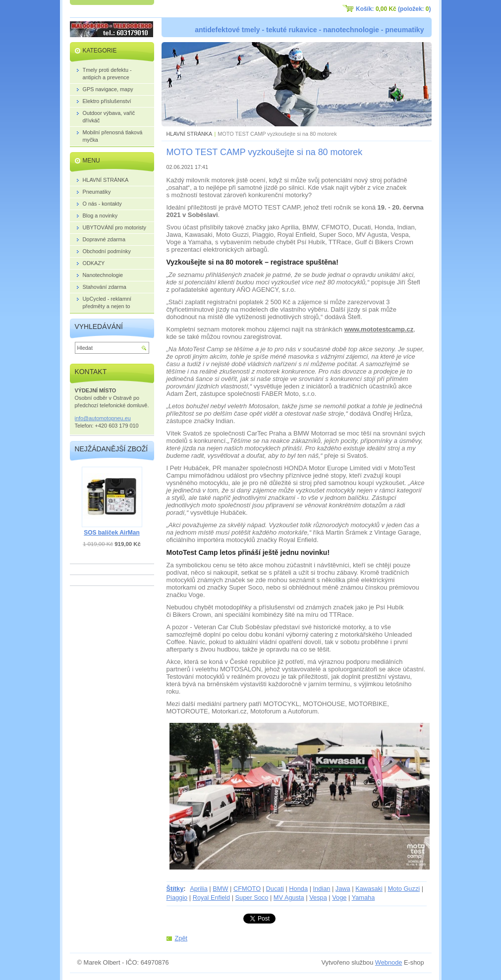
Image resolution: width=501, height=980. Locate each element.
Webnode (389, 962)
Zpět (181, 938)
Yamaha (363, 898)
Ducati (275, 889)
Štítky (175, 889)
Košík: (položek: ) (393, 9)
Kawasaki (369, 889)
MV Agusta (289, 898)
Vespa (318, 898)
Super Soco (252, 898)
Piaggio (177, 898)
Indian (322, 889)
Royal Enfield (211, 898)
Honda (298, 889)
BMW (220, 889)
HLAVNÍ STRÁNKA (190, 134)
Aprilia (199, 889)
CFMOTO (247, 889)
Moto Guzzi (404, 889)
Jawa (343, 889)
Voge (339, 898)
